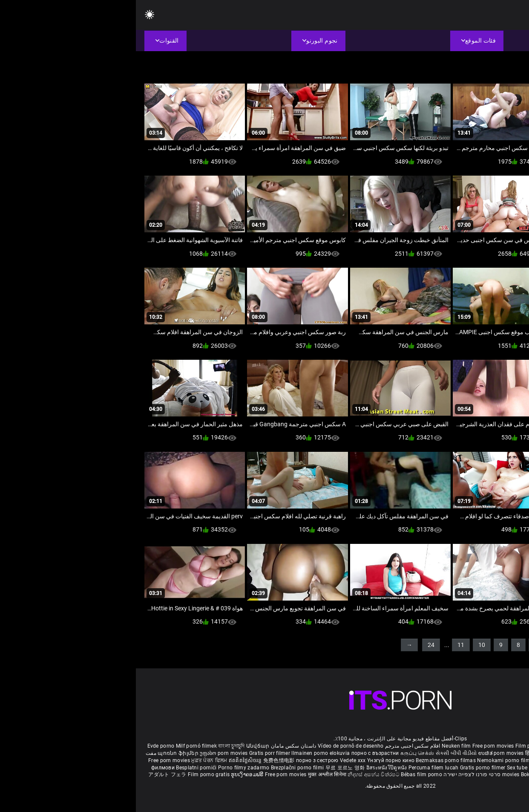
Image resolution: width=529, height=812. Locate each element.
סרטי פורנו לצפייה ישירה (336, 774)
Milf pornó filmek (60, 746)
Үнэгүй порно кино (256, 760)
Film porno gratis (73, 774)
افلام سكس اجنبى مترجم (277, 746)
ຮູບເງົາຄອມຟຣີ (112, 774)
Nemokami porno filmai (371, 760)
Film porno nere (399, 746)
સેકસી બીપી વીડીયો (321, 753)
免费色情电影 (144, 760)
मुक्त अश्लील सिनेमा (192, 774)
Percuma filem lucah (298, 768)
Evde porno (25, 746)
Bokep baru (399, 774)
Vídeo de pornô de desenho (215, 746)
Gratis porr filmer (135, 753)
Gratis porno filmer (348, 768)
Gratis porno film (421, 760)
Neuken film (320, 746)
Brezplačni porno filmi (162, 768)
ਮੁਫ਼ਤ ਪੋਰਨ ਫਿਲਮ (74, 760)
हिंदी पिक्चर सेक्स (406, 753)
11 (325, 645)
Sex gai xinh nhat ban (445, 746)
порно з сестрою (181, 760)
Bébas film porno (286, 774)
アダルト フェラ (31, 774)
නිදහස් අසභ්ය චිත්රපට (238, 774)
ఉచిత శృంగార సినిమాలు (450, 753)
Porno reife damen (495, 746)
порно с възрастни (239, 753)
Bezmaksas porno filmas (310, 760)
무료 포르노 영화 (210, 768)
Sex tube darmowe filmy (400, 768)
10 (346, 645)
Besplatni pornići (61, 768)
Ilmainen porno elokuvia (185, 753)
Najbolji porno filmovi (457, 768)
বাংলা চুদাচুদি (95, 746)
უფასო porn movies (88, 753)
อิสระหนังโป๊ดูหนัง (252, 768)
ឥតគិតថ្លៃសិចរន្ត (110, 760)
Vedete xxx (217, 760)
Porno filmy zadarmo (109, 768)
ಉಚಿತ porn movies (366, 753)
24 (295, 645)
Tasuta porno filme (437, 774)
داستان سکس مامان (158, 746)
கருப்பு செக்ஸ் (281, 753)
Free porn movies (358, 746)
